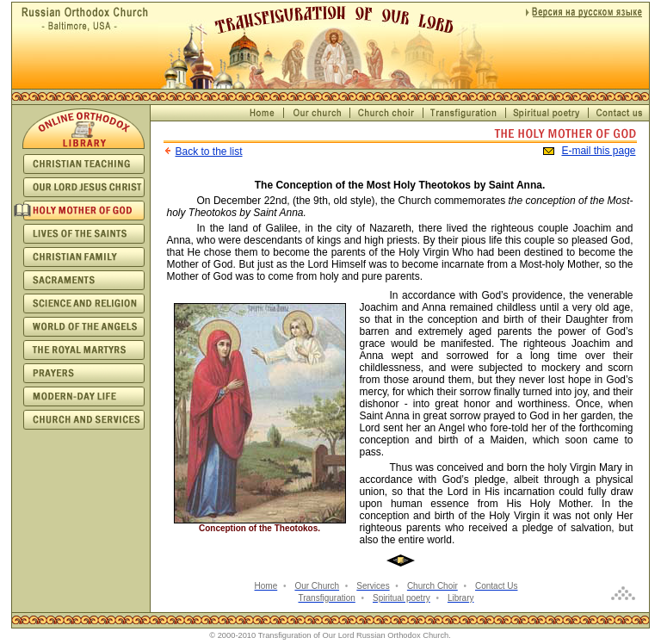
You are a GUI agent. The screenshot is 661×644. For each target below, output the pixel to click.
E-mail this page (598, 151)
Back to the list (209, 152)
